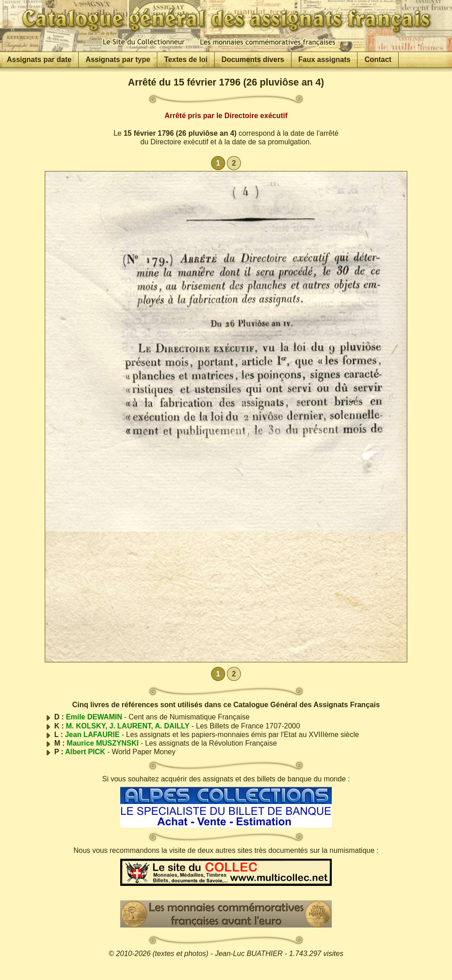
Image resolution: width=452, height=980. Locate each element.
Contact (378, 59)
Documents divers (253, 59)
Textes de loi (186, 59)
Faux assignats (325, 59)
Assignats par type (118, 59)
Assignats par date (39, 59)
